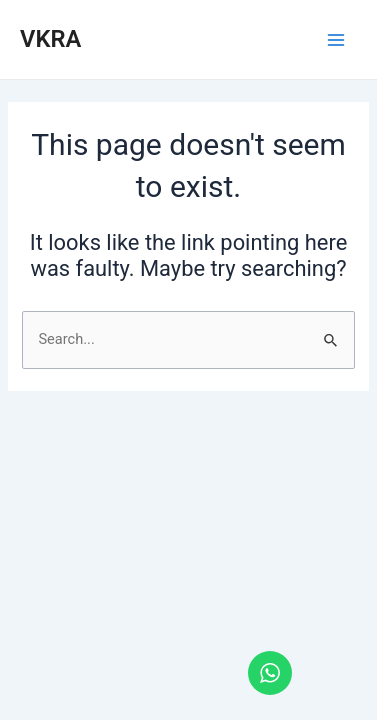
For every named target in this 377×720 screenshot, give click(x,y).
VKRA (50, 39)
